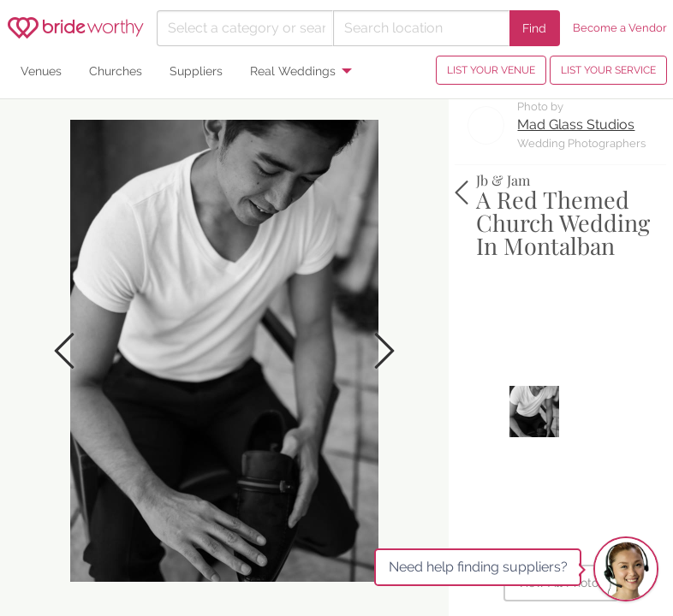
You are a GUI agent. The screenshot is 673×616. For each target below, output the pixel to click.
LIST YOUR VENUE (491, 70)
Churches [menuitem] (116, 71)
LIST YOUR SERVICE (608, 70)
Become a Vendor (620, 28)
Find (534, 28)
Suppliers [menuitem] (196, 71)
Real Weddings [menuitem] (293, 71)
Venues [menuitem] (41, 71)
